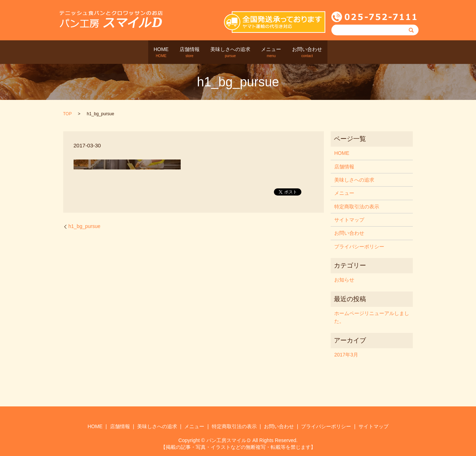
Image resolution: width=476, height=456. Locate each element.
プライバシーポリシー (359, 247)
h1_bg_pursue (85, 226)
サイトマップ (349, 220)
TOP (67, 114)
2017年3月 (346, 355)
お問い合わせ (321, 52)
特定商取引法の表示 (357, 206)
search (345, 52)
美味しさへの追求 (230, 52)
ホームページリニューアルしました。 (372, 317)
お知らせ (344, 280)
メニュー (278, 52)
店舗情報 (182, 52)
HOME (147, 52)
